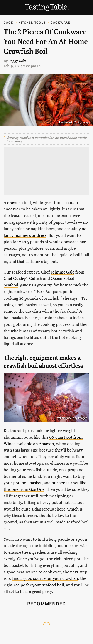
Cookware (60, 22)
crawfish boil (19, 202)
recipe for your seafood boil (39, 585)
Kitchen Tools (32, 22)
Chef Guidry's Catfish (23, 278)
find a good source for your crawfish (45, 578)
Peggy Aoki (17, 61)
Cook (9, 22)
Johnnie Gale (62, 272)
